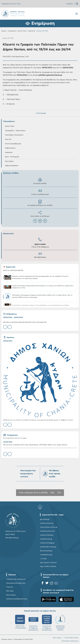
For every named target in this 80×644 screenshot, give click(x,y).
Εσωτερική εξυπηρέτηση (16, 583)
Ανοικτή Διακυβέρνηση (13, 144)
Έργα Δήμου (9, 161)
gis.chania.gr (45, 519)
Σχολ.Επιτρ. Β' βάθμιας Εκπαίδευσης (47, 623)
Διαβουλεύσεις (10, 148)
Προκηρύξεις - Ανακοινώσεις (15, 131)
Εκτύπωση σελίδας (40, 181)
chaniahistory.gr (46, 555)
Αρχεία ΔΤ (32, 31)
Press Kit (8, 139)
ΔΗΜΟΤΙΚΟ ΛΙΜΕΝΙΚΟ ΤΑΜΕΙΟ (60, 623)
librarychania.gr (46, 551)
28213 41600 (40, 244)
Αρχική (4, 31)
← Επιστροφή (40, 113)
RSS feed (10, 591)
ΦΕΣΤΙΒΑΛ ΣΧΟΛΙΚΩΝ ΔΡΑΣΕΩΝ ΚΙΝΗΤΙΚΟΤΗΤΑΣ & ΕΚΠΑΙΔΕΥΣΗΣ (25, 322)
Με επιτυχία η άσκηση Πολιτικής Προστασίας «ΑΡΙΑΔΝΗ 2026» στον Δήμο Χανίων (35, 445)
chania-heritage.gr (47, 543)
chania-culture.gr (47, 523)
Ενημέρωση (12, 31)
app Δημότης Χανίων (48, 563)
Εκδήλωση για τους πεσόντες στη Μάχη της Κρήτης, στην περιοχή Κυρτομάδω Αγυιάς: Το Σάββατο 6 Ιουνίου (38, 420)
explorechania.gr (47, 535)
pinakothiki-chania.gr (48, 547)
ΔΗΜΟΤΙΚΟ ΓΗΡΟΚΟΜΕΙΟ (21, 622)
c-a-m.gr (43, 559)
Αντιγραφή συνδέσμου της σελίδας (40, 203)
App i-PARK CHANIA (48, 566)
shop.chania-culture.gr (49, 527)
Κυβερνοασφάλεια (12, 166)
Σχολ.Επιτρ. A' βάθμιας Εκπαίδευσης (33, 623)
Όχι (59, 493)
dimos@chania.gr (40, 257)
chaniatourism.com (47, 531)
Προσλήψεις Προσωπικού (14, 135)
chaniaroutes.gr (46, 539)
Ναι (52, 493)
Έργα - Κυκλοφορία (12, 157)
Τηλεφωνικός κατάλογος (16, 579)
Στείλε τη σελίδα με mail (40, 192)
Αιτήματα (70, 4)
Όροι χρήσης (57, 638)
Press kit (10, 587)
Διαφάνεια (9, 152)
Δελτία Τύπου (22, 31)
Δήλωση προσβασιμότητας (17, 599)
